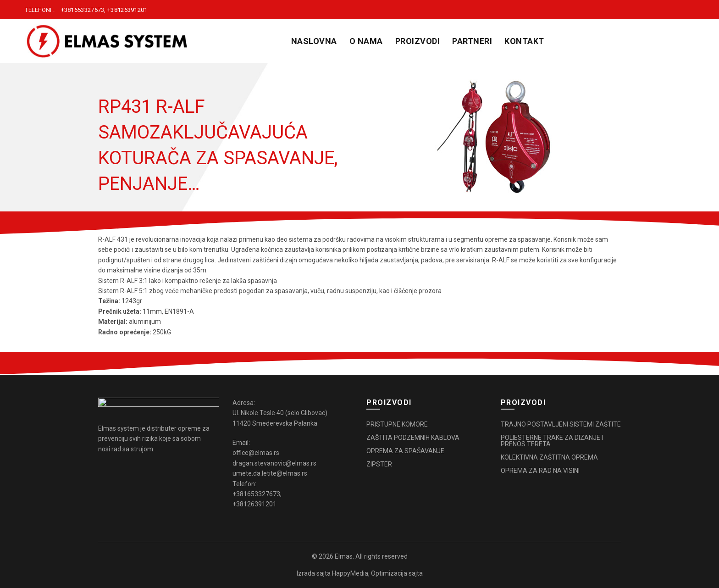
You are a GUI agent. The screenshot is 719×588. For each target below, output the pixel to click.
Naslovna (314, 41)
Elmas (344, 556)
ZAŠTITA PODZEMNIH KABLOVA (413, 438)
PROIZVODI (418, 41)
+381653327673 (83, 10)
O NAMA (366, 41)
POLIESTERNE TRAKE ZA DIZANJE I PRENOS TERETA (552, 441)
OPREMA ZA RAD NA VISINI (540, 471)
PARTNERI (472, 41)
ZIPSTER (379, 464)
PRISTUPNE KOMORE (397, 424)
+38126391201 (127, 10)
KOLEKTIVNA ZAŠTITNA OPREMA (549, 457)
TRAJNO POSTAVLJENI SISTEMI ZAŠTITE (561, 424)
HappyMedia (350, 573)
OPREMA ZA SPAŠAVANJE (405, 451)
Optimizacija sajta (397, 573)
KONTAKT (524, 41)
